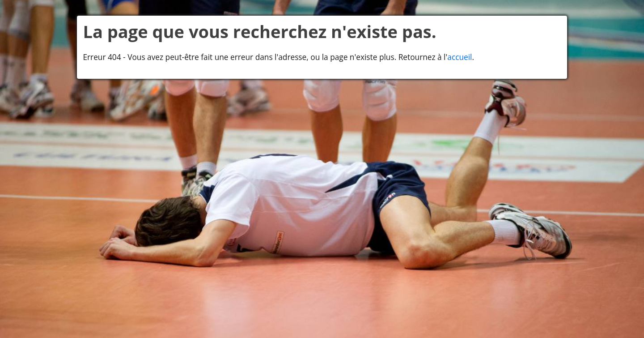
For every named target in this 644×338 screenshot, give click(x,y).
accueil (460, 57)
